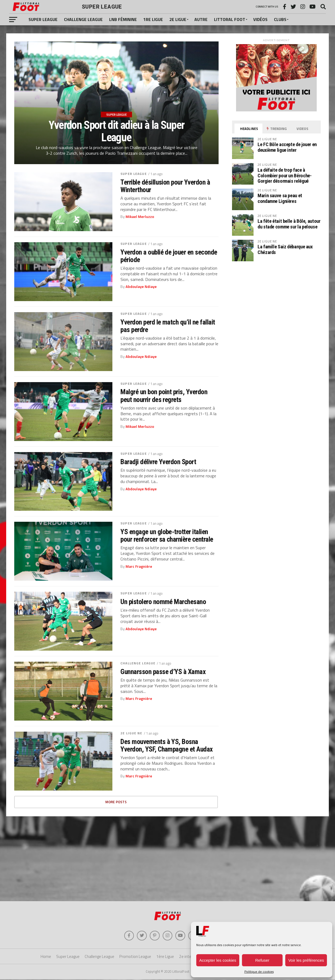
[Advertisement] (167, 858)
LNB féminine (123, 19)
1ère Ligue (165, 958)
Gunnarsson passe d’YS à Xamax (163, 672)
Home (46, 958)
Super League (43, 19)
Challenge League (83, 19)
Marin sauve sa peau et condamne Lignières (280, 198)
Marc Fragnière (139, 566)
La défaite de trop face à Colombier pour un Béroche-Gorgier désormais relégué (284, 175)
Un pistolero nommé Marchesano (163, 602)
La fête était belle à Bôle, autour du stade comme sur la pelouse (289, 224)
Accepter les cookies (218, 960)
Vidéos (260, 19)
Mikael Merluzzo (140, 217)
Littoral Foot (230, 19)
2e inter (186, 958)
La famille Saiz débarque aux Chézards (285, 249)
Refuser (262, 960)
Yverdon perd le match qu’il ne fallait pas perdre (168, 326)
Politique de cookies (259, 972)
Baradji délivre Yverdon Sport (158, 462)
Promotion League (135, 958)
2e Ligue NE (131, 733)
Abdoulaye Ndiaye (141, 287)
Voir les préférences (306, 960)
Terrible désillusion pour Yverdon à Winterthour (165, 186)
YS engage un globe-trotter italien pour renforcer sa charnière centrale (167, 535)
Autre (201, 19)
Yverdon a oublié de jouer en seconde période (169, 256)
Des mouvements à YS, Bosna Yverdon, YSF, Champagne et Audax (167, 745)
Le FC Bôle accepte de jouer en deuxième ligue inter (287, 147)
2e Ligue (178, 19)
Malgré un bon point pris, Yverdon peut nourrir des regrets (164, 396)
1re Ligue (153, 19)
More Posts (116, 802)
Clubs (280, 19)
